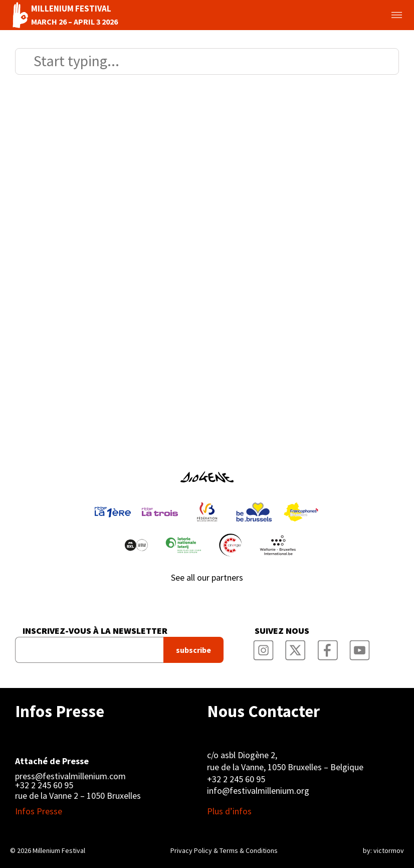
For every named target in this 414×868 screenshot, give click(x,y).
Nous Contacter (263, 711)
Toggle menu (385, 15)
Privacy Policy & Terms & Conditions (224, 850)
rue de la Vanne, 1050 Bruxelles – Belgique (285, 767)
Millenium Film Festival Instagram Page (263, 647)
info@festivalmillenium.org (258, 791)
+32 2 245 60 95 (44, 785)
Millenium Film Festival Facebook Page (327, 647)
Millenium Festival (59, 850)
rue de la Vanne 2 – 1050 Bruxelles (78, 796)
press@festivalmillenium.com (70, 776)
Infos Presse (60, 711)
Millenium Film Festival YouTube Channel (359, 647)
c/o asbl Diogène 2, (242, 755)
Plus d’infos (229, 811)
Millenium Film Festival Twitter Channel (295, 647)
